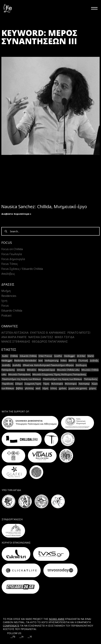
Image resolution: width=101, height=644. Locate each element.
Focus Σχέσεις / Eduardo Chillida (22, 269)
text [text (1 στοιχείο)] (41, 361)
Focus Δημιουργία (13, 259)
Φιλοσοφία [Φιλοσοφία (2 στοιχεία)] (57, 384)
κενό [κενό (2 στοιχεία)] (38, 388)
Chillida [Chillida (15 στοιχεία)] (14, 356)
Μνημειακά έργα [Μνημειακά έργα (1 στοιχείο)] (47, 370)
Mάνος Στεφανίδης (16, 342)
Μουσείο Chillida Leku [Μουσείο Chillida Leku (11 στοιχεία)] (68, 370)
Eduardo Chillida (12, 311)
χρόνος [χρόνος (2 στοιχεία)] (63, 388)
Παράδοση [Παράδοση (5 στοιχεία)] (8, 384)
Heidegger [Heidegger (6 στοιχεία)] (70, 356)
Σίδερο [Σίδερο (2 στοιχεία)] (19, 384)
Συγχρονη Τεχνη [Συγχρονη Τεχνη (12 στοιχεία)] (33, 384)
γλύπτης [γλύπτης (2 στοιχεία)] (29, 388)
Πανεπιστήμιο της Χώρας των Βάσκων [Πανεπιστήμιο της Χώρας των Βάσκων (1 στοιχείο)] (21, 379)
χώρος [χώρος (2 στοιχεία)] (93, 388)
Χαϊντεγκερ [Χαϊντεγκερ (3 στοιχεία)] (84, 384)
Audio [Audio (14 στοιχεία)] (5, 356)
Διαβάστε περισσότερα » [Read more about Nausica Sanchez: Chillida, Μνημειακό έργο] (16, 214)
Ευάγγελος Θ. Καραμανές (48, 333)
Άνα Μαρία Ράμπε (14, 337)
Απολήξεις (8, 274)
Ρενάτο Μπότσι (79, 333)
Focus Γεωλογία (12, 254)
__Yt (30, 637)
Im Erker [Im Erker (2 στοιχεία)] (81, 356)
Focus (5, 306)
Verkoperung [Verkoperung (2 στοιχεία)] (52, 361)
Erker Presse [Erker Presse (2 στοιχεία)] (45, 356)
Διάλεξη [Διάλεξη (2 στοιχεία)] (94, 361)
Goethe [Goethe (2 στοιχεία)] (58, 356)
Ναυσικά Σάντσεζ (41, 337)
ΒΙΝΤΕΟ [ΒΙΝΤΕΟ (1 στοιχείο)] (73, 361)
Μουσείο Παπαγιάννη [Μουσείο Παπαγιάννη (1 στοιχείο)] (19, 374)
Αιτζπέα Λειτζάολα (15, 333)
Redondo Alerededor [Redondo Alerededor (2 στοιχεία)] (25, 361)
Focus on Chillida (12, 249)
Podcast (6, 315)
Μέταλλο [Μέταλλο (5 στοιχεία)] (32, 370)
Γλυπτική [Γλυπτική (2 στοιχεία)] (83, 361)
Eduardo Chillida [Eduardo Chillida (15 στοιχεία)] (28, 356)
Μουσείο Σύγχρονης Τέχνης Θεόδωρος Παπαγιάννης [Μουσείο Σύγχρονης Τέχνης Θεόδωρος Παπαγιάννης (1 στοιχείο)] (59, 374)
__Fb (13, 637)
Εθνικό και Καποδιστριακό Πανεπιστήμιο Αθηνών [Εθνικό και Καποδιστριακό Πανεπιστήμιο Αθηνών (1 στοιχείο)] (48, 365)
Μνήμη (6, 291)
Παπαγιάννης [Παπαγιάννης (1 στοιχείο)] (91, 379)
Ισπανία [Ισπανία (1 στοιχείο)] (21, 370)
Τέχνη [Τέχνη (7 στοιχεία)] (46, 384)
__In (21, 637)
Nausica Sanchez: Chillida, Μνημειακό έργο (44, 207)
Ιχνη (4, 301)
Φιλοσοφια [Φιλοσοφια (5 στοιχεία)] (71, 384)
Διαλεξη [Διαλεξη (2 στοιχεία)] (6, 365)
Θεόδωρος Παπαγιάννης (50, 342)
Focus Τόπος (10, 264)
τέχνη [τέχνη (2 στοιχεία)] (45, 388)
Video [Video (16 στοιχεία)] (64, 361)
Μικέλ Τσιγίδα (64, 337)
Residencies (9, 296)
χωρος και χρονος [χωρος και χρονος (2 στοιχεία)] (78, 388)
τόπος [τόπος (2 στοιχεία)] (54, 388)
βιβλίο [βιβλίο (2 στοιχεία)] (19, 388)
